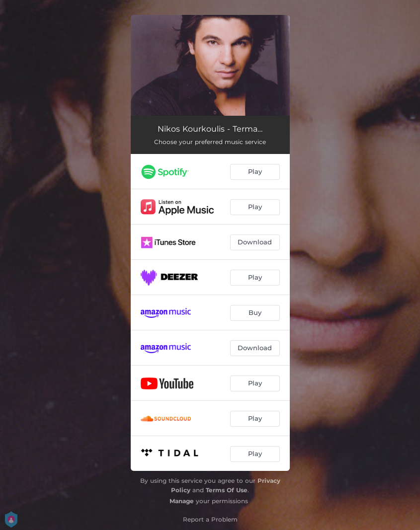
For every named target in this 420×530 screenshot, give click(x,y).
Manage (182, 501)
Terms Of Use (227, 490)
